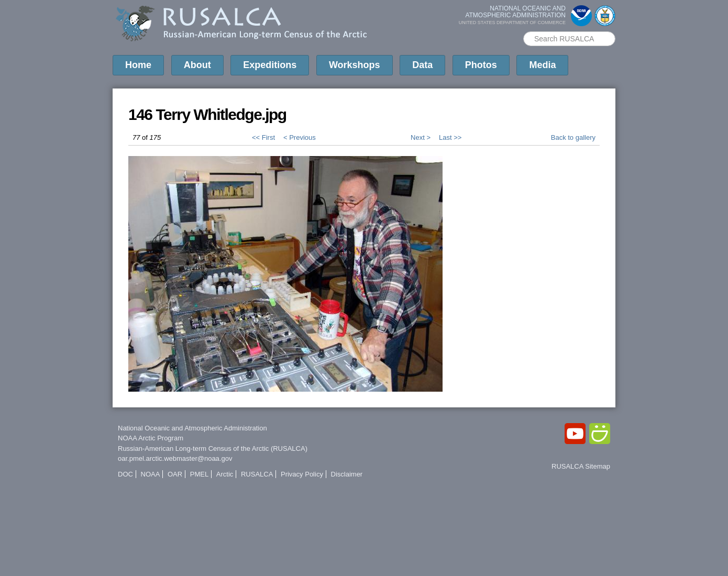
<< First (263, 137)
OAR (175, 474)
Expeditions (270, 65)
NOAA (151, 474)
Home (138, 65)
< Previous (300, 137)
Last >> (450, 137)
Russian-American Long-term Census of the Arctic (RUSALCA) (213, 448)
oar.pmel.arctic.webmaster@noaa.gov (175, 458)
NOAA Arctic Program (151, 438)
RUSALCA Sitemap (581, 466)
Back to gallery (573, 137)
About (197, 65)
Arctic (225, 474)
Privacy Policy (302, 474)
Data (422, 65)
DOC (125, 474)
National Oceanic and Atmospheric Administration (192, 428)
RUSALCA (257, 474)
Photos (481, 65)
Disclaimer (347, 474)
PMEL (199, 474)
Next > (421, 137)
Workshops (355, 65)
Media (542, 65)
